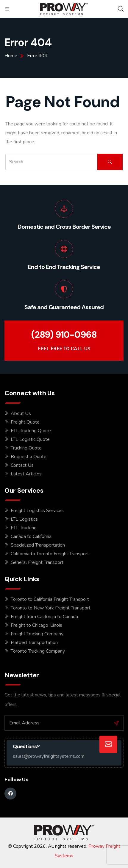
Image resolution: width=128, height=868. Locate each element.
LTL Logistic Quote (30, 439)
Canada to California (31, 536)
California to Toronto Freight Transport (50, 554)
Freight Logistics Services (37, 511)
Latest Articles (26, 474)
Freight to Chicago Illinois (36, 625)
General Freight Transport (37, 562)
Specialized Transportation (38, 545)
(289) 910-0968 (64, 335)
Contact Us (22, 465)
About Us (21, 413)
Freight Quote (25, 422)
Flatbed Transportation (34, 643)
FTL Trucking (24, 528)
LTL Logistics (24, 519)
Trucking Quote (26, 448)
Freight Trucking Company (37, 634)
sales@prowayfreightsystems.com (49, 756)
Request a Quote (29, 457)
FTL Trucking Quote (31, 431)
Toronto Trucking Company (38, 651)
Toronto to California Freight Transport (50, 599)
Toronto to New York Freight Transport (51, 608)
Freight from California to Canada (44, 617)
